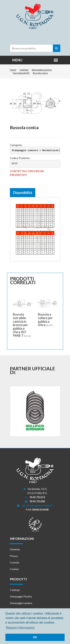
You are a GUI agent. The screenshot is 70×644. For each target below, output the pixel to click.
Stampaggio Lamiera (42, 70)
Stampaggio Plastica (21, 597)
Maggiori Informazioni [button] (20, 628)
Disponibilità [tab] (23, 193)
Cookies (14, 569)
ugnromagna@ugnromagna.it (37, 505)
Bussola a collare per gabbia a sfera (45, 320)
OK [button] (35, 637)
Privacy (14, 556)
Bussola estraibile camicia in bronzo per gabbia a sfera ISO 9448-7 (20, 325)
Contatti (14, 563)
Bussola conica (40, 73)
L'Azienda (15, 549)
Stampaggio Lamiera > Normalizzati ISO (39, 150)
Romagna (35, 17)
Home (13, 70)
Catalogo (24, 70)
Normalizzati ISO (21, 73)
